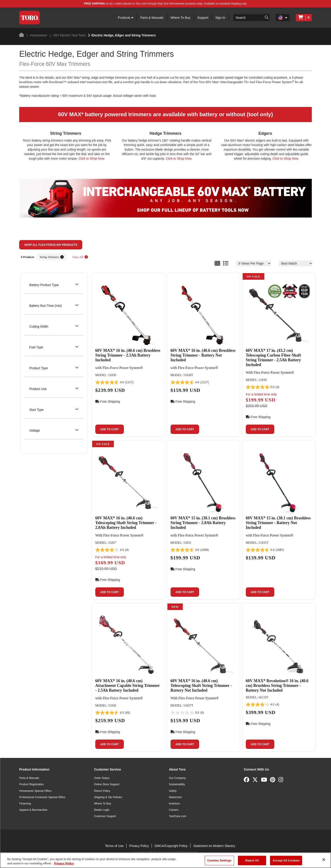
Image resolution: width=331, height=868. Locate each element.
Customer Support (105, 816)
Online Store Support (107, 784)
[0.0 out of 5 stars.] (187, 713)
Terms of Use (114, 846)
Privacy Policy (139, 846)
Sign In (220, 18)
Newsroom (175, 797)
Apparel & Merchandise (33, 810)
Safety (173, 791)
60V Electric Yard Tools (68, 35)
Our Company (177, 778)
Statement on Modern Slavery (214, 846)
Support (203, 18)
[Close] (324, 860)
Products (126, 18)
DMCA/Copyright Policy (171, 846)
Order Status (102, 778)
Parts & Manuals (152, 18)
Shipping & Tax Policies (108, 797)
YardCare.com (178, 816)
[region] (165, 860)
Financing (25, 804)
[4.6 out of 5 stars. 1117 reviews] (115, 382)
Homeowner (37, 35)
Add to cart (110, 429)
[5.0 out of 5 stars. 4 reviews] (263, 387)
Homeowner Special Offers (35, 791)
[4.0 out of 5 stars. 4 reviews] (112, 550)
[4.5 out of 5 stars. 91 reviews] (113, 713)
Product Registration (32, 784)
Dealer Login (102, 810)
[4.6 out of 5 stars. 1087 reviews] (265, 550)
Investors (175, 804)
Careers (174, 810)
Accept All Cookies (286, 860)
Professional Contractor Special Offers (42, 797)
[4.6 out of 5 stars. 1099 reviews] (190, 550)
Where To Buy (180, 18)
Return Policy (102, 791)
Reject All (252, 860)
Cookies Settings (219, 860)
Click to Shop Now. (92, 158)
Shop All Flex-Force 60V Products (51, 245)
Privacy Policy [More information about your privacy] (64, 863)
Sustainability (177, 784)
